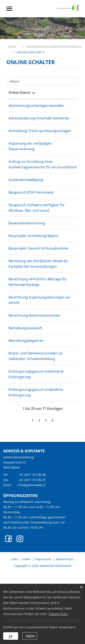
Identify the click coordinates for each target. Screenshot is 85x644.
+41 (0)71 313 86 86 (32, 547)
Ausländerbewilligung (26, 202)
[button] (52, 47)
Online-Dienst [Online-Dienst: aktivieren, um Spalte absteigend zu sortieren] (19, 93)
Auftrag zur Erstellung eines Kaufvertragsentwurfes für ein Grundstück (31, 184)
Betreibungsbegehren (26, 402)
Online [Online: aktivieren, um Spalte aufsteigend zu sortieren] (62, 93)
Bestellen (68, 444)
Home (12, 47)
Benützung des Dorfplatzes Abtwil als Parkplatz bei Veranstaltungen (30, 305)
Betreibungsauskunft (25, 389)
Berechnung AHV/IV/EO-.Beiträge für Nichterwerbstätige (27, 329)
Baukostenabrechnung (27, 251)
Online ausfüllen (68, 108)
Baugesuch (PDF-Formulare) (31, 215)
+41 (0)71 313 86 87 (32, 552)
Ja (11, 636)
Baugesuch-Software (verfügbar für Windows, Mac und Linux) (28, 233)
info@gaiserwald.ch (32, 557)
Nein (30, 636)
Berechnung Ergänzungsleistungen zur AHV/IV (29, 353)
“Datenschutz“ (58, 614)
